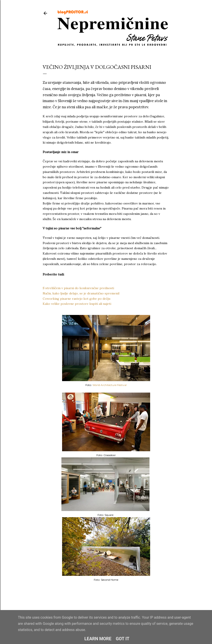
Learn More (98, 639)
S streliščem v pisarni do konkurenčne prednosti (78, 288)
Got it (123, 639)
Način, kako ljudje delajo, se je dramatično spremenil (81, 293)
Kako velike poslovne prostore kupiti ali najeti (77, 304)
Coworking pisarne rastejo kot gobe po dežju (77, 299)
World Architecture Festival (110, 385)
